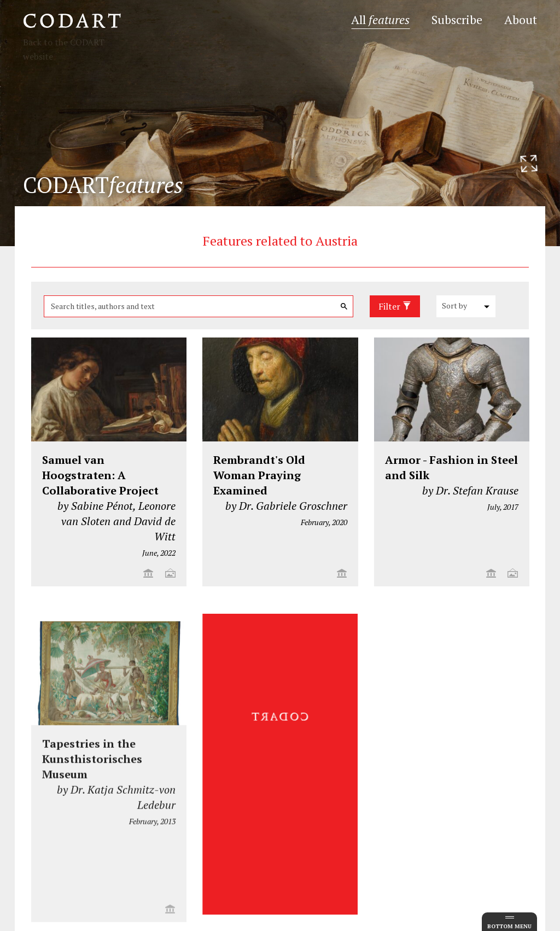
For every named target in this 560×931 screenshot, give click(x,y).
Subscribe (457, 19)
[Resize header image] (529, 164)
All (380, 19)
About (521, 19)
